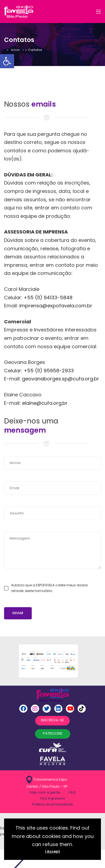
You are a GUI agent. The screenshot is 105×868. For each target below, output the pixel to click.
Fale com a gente (45, 792)
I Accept (52, 851)
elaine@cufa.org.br (45, 403)
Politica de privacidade (52, 804)
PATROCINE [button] (53, 733)
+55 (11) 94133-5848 (48, 297)
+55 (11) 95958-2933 (49, 371)
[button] (7, 61)
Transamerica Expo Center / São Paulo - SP (47, 782)
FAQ (72, 792)
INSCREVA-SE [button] (52, 720)
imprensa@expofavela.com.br (55, 306)
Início (15, 50)
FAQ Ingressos (52, 798)
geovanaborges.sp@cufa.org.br (61, 379)
